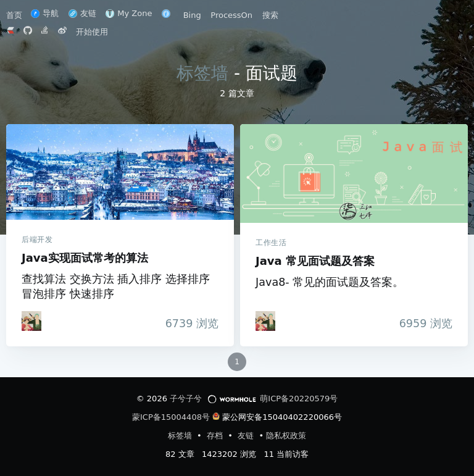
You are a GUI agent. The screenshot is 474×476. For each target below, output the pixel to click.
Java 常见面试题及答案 (354, 173)
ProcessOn (231, 15)
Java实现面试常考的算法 (120, 172)
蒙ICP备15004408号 (171, 417)
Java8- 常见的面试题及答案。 (330, 282)
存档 (216, 436)
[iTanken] (31, 321)
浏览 (189, 324)
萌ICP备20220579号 (299, 399)
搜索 (270, 15)
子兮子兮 (186, 399)
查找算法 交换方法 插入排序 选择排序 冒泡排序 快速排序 (116, 286)
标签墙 (202, 73)
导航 (45, 13)
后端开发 (37, 240)
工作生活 (271, 243)
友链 (82, 13)
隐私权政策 (286, 436)
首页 (15, 15)
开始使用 (92, 32)
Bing (192, 15)
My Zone (129, 13)
